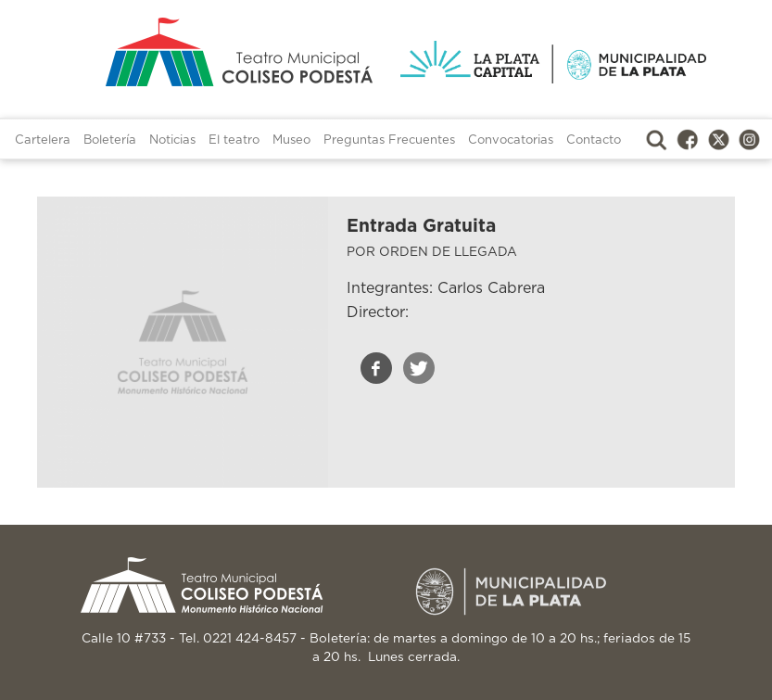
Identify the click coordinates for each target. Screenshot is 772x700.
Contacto (594, 140)
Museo (291, 140)
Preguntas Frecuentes (389, 140)
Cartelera (43, 140)
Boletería (110, 140)
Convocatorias (511, 140)
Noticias (172, 140)
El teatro (234, 140)
